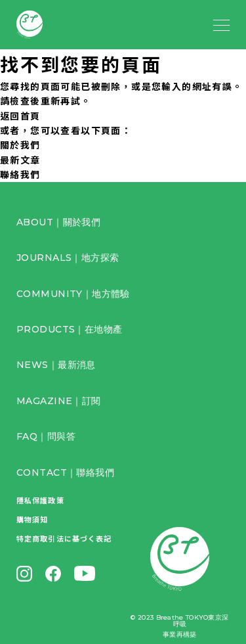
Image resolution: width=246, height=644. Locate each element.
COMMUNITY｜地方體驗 (73, 294)
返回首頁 (20, 116)
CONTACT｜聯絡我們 (65, 472)
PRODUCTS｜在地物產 (69, 329)
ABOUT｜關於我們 (58, 222)
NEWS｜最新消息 (56, 365)
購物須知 (32, 519)
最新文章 (20, 160)
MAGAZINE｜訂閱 (59, 401)
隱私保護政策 (40, 500)
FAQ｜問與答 (46, 436)
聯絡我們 (20, 174)
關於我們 (20, 145)
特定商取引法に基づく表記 (64, 538)
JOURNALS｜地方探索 (68, 258)
